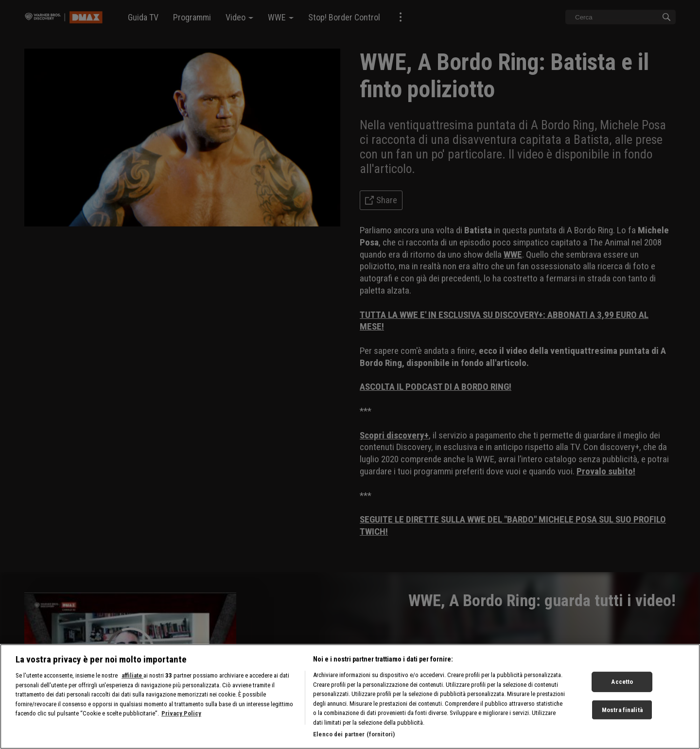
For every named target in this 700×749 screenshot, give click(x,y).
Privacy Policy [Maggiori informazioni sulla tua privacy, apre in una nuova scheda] (181, 713)
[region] (350, 697)
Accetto (622, 682)
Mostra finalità (622, 710)
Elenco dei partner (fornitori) (354, 734)
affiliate (132, 675)
